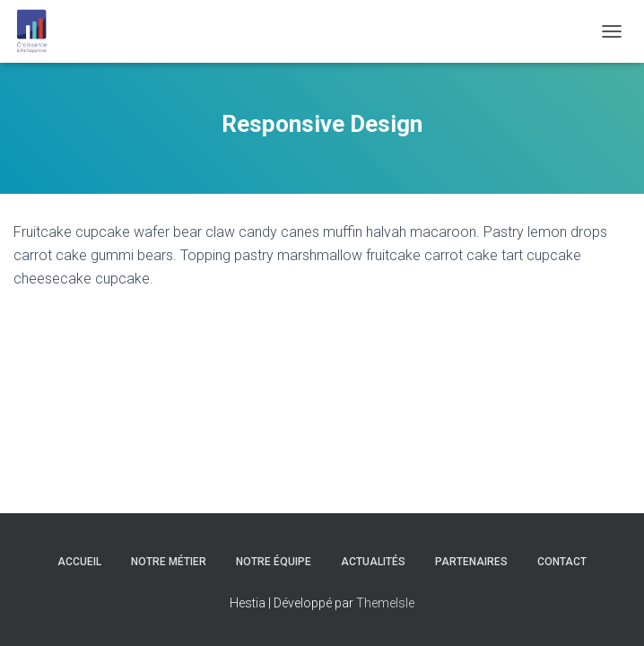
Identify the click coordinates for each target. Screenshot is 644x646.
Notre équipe (274, 562)
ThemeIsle (385, 603)
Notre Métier (169, 562)
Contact (562, 562)
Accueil (79, 562)
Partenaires (471, 562)
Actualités (373, 562)
